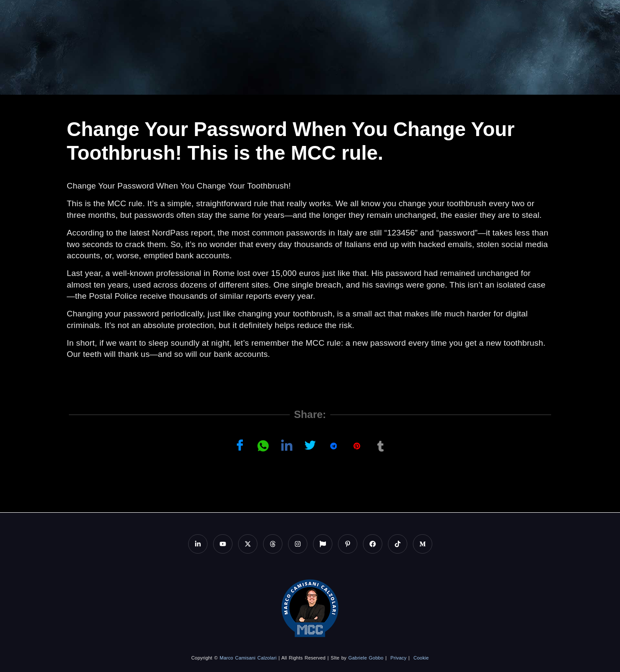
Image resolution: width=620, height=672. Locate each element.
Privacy (398, 658)
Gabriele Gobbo (366, 658)
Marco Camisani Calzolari (248, 658)
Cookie (421, 658)
